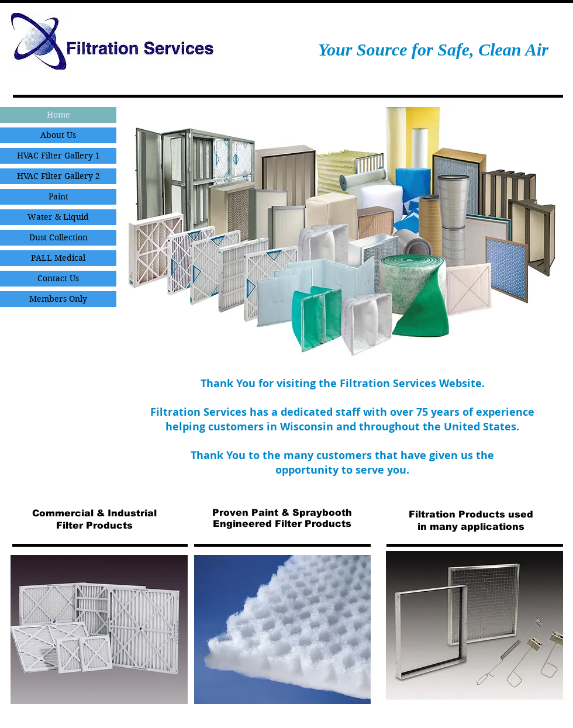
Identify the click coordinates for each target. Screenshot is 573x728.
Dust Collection (58, 237)
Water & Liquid (58, 217)
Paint (58, 196)
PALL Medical (58, 258)
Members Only (58, 299)
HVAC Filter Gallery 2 (58, 176)
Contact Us (58, 278)
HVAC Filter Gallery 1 (58, 156)
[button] (342, 231)
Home (58, 115)
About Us (58, 135)
